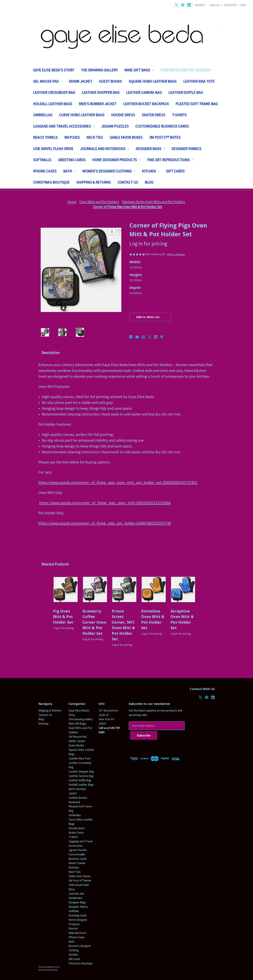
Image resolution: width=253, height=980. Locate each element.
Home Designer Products (116, 160)
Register (230, 5)
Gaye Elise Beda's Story (54, 70)
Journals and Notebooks (104, 149)
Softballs (42, 160)
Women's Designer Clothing (109, 171)
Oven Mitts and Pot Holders (187, 70)
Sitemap (43, 723)
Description (51, 353)
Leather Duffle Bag (186, 92)
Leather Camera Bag (144, 92)
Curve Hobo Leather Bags (82, 115)
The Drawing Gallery (99, 70)
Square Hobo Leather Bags (153, 81)
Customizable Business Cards (162, 126)
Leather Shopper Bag (101, 92)
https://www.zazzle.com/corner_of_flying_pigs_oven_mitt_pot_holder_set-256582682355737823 (118, 482)
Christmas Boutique (51, 182)
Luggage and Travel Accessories (64, 126)
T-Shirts (179, 115)
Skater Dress (153, 115)
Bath (69, 171)
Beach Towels (45, 137)
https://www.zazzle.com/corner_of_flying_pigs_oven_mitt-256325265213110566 (105, 503)
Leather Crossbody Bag (54, 92)
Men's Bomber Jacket (98, 104)
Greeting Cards (72, 160)
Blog (149, 182)
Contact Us (128, 182)
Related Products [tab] (55, 564)
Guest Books (110, 81)
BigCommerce (54, 967)
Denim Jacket (81, 81)
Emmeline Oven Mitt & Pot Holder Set (153, 619)
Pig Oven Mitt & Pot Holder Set (63, 617)
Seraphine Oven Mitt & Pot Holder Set (182, 619)
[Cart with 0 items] (243, 5)
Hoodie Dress (123, 115)
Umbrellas (43, 115)
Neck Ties (95, 137)
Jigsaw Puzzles (115, 126)
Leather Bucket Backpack (146, 104)
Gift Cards (175, 171)
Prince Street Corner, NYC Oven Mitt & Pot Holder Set (123, 625)
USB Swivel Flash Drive (53, 149)
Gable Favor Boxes (126, 137)
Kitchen (151, 171)
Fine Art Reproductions (170, 160)
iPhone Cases (45, 171)
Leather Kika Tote (199, 81)
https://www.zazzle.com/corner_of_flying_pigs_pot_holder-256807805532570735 (105, 523)
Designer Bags (150, 149)
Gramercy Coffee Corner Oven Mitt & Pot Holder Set (94, 622)
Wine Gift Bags (139, 70)
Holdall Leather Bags (53, 104)
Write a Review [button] (176, 254)
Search (200, 5)
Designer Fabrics (186, 149)
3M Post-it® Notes (165, 137)
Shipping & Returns (94, 182)
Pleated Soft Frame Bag (197, 104)
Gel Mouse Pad (48, 81)
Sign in (214, 5)
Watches (72, 137)
